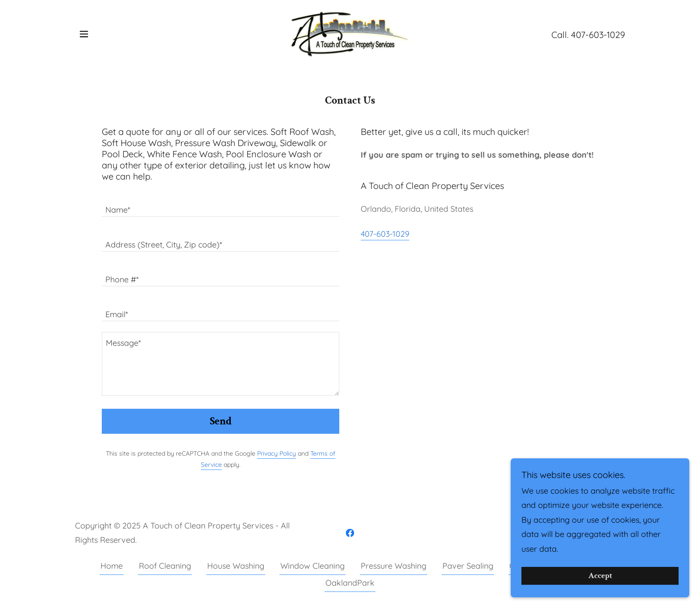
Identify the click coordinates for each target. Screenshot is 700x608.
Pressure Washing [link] (394, 566)
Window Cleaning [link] (312, 566)
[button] (84, 34)
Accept (600, 576)
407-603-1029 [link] (598, 35)
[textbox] (221, 205)
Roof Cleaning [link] (165, 566)
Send (221, 421)
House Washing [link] (236, 566)
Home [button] (112, 566)
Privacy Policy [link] (277, 453)
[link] (350, 33)
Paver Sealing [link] (468, 566)
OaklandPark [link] (350, 583)
